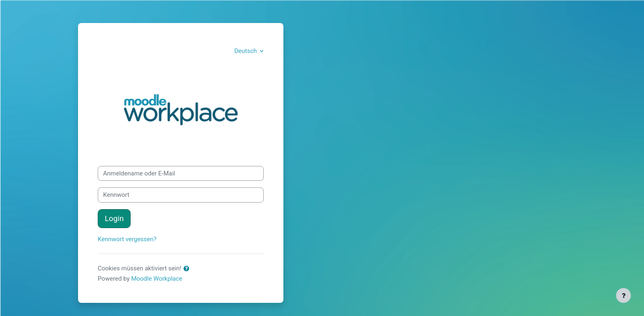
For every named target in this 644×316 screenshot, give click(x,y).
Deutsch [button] (246, 51)
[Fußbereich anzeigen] (623, 295)
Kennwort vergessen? (127, 239)
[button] (188, 269)
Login (114, 219)
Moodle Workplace (156, 279)
